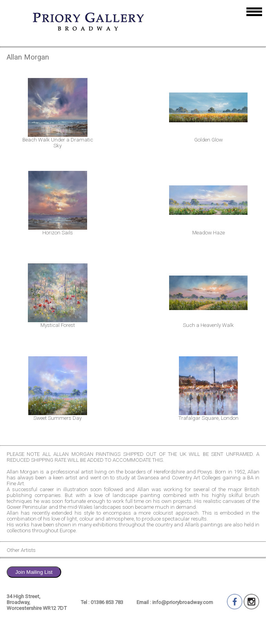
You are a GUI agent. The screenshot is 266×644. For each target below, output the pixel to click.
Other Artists (21, 550)
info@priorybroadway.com (183, 602)
